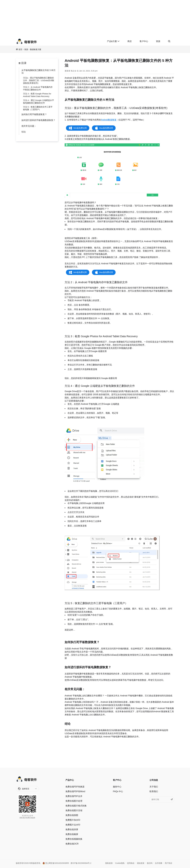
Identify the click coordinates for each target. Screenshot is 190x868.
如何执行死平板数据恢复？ (34, 114)
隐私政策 (109, 863)
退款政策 (141, 863)
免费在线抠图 (72, 815)
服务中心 (117, 787)
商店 (130, 41)
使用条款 (131, 863)
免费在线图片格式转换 (76, 806)
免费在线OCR (72, 844)
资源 (158, 41)
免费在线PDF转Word (75, 791)
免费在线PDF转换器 (75, 787)
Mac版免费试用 (106, 128)
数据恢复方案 (36, 49)
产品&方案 (113, 41)
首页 (20, 49)
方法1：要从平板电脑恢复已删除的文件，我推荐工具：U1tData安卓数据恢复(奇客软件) (39, 80)
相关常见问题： (29, 126)
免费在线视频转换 (74, 839)
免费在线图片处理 (74, 801)
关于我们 (154, 787)
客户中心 (144, 41)
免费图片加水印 (73, 820)
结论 (24, 132)
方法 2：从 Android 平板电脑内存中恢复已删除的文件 (38, 88)
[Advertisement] (95, 18)
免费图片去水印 (73, 825)
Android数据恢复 (109, 120)
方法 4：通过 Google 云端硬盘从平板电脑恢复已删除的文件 (39, 102)
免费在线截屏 (72, 834)
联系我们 (154, 791)
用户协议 (168, 863)
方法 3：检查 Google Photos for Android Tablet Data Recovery (37, 95)
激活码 (150, 863)
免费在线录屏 (72, 829)
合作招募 (159, 863)
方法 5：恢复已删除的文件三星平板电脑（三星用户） (38, 108)
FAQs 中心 (118, 791)
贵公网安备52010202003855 (56, 863)
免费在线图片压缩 (74, 810)
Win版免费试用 (80, 128)
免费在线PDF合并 (74, 796)
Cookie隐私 (120, 863)
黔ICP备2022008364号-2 (81, 863)
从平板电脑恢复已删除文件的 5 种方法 (39, 72)
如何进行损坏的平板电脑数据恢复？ (38, 120)
